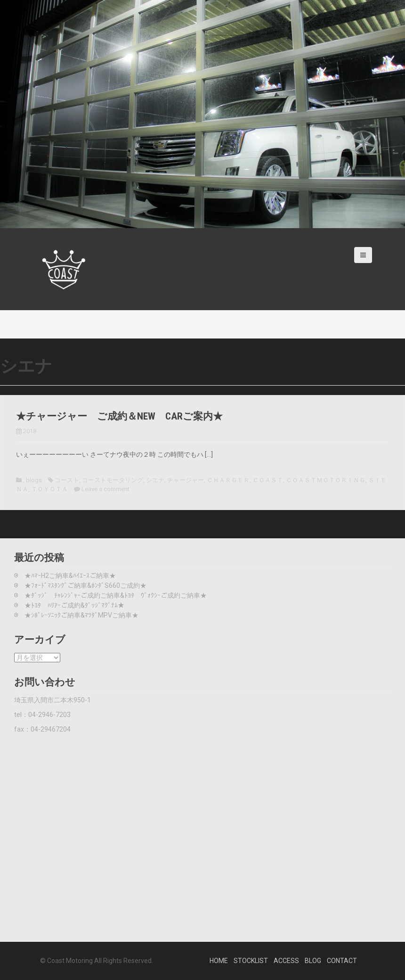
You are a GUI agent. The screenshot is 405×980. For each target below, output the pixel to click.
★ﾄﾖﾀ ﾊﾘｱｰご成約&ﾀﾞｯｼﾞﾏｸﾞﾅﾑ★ (74, 605)
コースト (67, 480)
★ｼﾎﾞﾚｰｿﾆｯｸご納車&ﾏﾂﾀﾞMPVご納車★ (81, 615)
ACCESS (286, 961)
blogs (34, 480)
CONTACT (342, 961)
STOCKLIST (251, 961)
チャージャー (186, 480)
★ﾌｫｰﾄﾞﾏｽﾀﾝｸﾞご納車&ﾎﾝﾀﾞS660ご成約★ (85, 585)
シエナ (155, 480)
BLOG (313, 961)
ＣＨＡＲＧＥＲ (228, 480)
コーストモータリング (113, 480)
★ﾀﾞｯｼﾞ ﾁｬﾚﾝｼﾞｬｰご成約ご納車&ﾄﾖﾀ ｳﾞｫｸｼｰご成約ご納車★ (116, 595)
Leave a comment (105, 489)
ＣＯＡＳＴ (268, 480)
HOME (219, 961)
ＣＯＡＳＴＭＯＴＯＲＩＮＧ (326, 480)
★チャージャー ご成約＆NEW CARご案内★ (119, 416)
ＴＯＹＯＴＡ (49, 489)
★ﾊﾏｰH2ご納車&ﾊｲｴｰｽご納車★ (70, 576)
